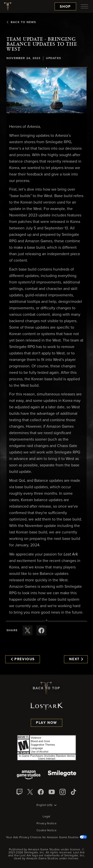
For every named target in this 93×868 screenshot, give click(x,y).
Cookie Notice (46, 831)
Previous (23, 659)
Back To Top (46, 688)
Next (76, 659)
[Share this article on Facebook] (41, 630)
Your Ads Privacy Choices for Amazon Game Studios (46, 837)
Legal (46, 817)
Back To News (21, 22)
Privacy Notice (46, 824)
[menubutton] (85, 6)
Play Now (46, 723)
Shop (65, 7)
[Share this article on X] (28, 630)
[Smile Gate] (62, 775)
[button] (46, 91)
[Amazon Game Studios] (29, 775)
